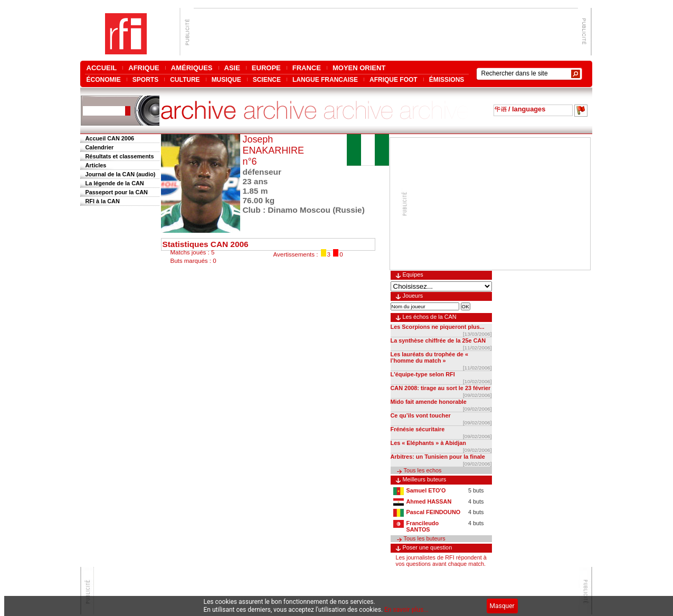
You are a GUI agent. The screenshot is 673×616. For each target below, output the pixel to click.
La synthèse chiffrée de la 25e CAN (438, 340)
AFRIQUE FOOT (394, 79)
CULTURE (185, 79)
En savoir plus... (406, 610)
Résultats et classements (120, 156)
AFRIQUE (144, 68)
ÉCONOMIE (104, 79)
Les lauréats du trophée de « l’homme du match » (429, 357)
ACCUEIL (102, 68)
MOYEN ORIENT (359, 68)
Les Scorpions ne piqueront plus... (438, 327)
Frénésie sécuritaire (418, 429)
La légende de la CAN (115, 183)
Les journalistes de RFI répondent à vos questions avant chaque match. (441, 561)
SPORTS (145, 79)
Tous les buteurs (425, 538)
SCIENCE (267, 79)
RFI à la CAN (103, 201)
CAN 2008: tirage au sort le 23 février (441, 388)
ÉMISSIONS (447, 79)
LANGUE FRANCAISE (325, 79)
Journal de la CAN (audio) (121, 174)
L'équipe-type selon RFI (423, 374)
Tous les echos (423, 470)
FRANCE (307, 68)
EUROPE (266, 68)
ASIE (232, 68)
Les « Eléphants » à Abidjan (428, 443)
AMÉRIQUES (192, 68)
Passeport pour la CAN (117, 192)
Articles (96, 165)
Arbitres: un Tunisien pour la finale (438, 457)
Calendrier (100, 147)
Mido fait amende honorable (429, 402)
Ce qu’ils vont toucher (421, 415)
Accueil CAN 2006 (110, 138)
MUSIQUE (226, 79)
